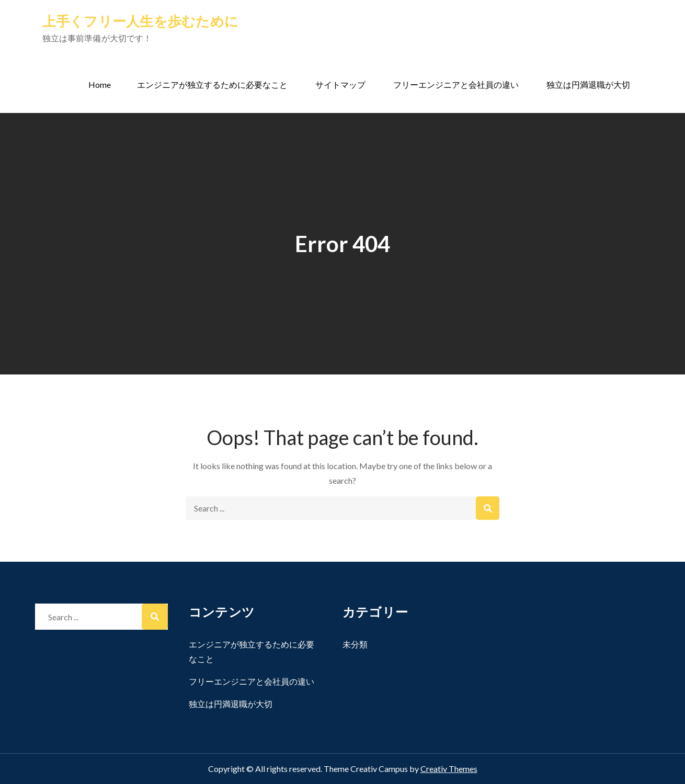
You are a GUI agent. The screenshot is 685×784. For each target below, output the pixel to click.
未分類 (355, 644)
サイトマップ (340, 84)
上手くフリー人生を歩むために (141, 21)
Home (100, 84)
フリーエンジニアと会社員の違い (456, 84)
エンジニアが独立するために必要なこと (212, 84)
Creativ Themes (449, 769)
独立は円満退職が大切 (588, 84)
